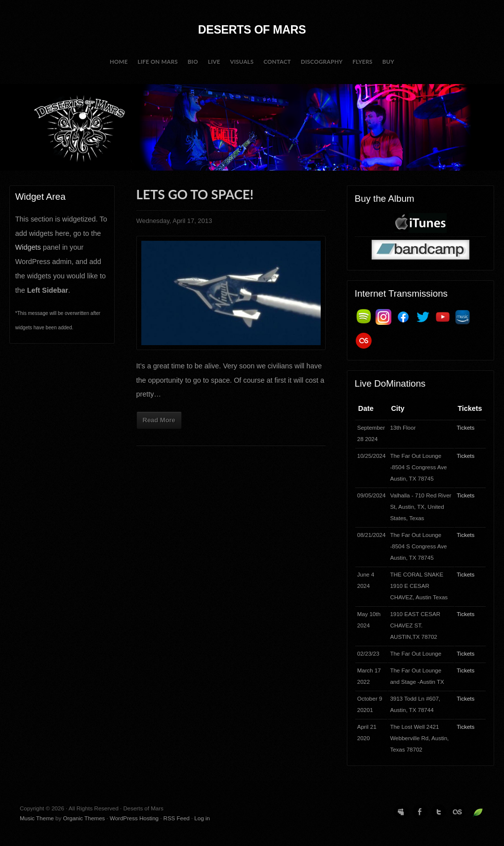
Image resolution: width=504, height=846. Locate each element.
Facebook (420, 812)
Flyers (362, 62)
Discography (322, 62)
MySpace (401, 812)
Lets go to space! (195, 194)
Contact (277, 62)
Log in (202, 818)
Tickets (465, 428)
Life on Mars (157, 62)
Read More (159, 420)
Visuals (242, 62)
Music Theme (37, 818)
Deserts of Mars (252, 30)
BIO (193, 62)
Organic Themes (84, 818)
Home (119, 62)
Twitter (439, 812)
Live (214, 62)
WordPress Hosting (134, 818)
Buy (388, 62)
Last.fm (458, 812)
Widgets (28, 247)
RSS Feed (177, 818)
